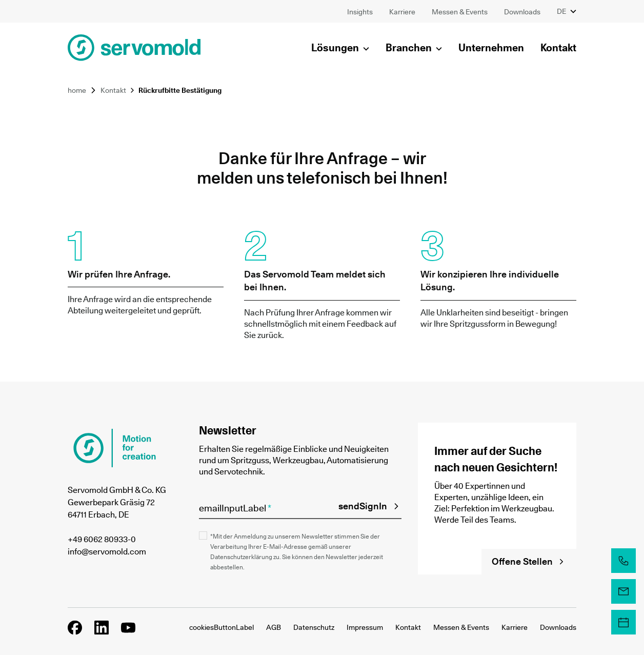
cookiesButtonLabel (222, 627)
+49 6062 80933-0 (102, 539)
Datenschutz (314, 627)
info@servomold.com (107, 551)
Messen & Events (461, 627)
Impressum (365, 627)
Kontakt (113, 90)
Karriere (515, 627)
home (77, 90)
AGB (274, 627)
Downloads (558, 627)
